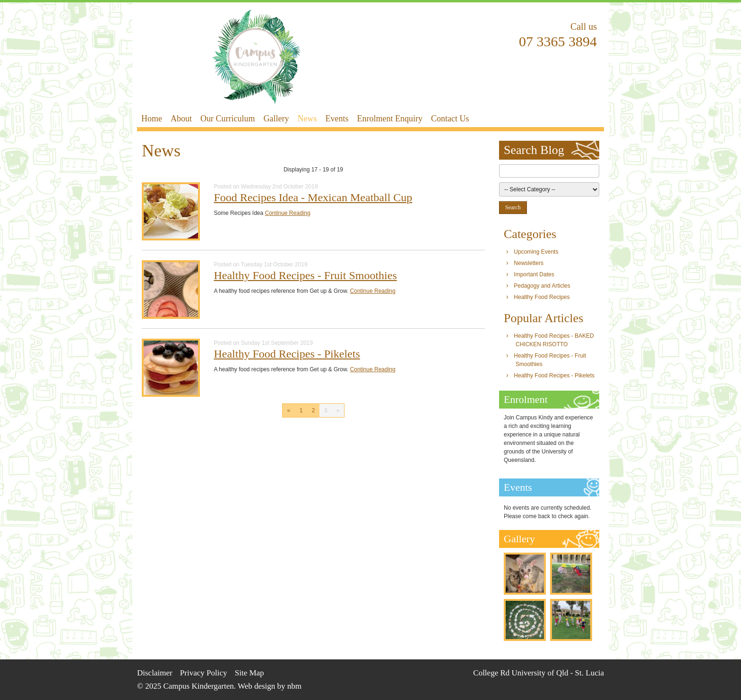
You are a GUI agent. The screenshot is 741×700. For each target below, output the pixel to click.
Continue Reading (288, 213)
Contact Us (450, 119)
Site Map (250, 673)
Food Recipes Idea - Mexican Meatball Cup (313, 197)
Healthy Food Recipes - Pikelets (287, 354)
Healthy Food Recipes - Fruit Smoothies (305, 275)
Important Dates (534, 274)
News (307, 119)
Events (337, 119)
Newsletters (529, 263)
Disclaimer (155, 673)
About (181, 119)
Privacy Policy (204, 673)
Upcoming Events (536, 252)
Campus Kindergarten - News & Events (256, 57)
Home (152, 119)
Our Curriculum (228, 119)
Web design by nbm (270, 686)
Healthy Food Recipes (542, 297)
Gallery (276, 119)
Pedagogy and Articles (542, 286)
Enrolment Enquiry (389, 119)
